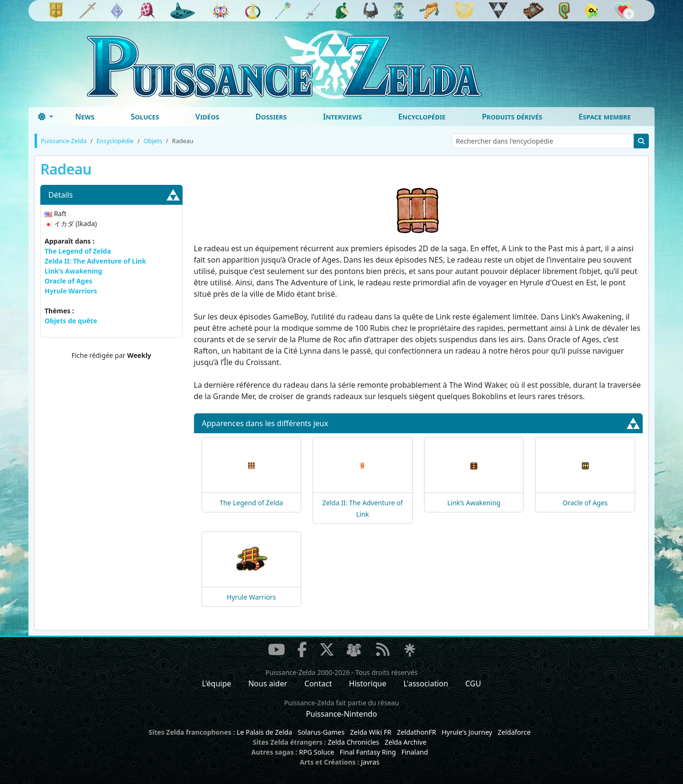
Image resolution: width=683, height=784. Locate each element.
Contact (318, 684)
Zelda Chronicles (353, 742)
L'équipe (217, 684)
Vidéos (207, 117)
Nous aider (268, 684)
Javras (370, 762)
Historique (368, 684)
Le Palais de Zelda (264, 732)
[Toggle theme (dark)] (46, 117)
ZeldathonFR (417, 732)
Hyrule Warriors (71, 291)
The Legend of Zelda (78, 251)
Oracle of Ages (69, 281)
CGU (473, 684)
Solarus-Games (321, 732)
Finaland (415, 752)
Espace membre (605, 117)
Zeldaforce (514, 732)
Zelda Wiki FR (371, 732)
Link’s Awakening (73, 271)
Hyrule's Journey (467, 732)
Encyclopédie (422, 117)
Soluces (145, 117)
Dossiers (271, 117)
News (85, 117)
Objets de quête (71, 321)
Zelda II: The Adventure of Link (95, 261)
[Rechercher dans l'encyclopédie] (543, 141)
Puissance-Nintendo (341, 714)
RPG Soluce (316, 752)
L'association (426, 684)
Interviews (342, 117)
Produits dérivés (512, 117)
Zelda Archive (406, 742)
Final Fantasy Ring (368, 752)
